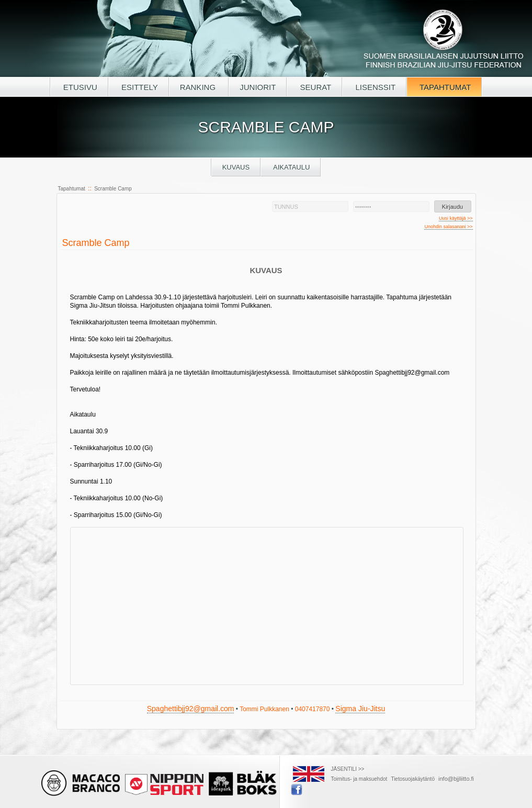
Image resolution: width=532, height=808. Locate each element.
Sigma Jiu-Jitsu (360, 709)
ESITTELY (139, 87)
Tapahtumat (72, 189)
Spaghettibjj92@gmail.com (191, 709)
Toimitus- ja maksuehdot (359, 779)
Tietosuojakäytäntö (413, 779)
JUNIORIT (258, 87)
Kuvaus (236, 167)
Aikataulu (291, 167)
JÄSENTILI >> (348, 769)
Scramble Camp (113, 189)
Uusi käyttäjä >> (456, 218)
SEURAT (314, 87)
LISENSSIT (374, 87)
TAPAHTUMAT (444, 87)
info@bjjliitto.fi (456, 779)
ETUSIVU (79, 87)
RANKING (199, 87)
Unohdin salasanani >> (448, 227)
